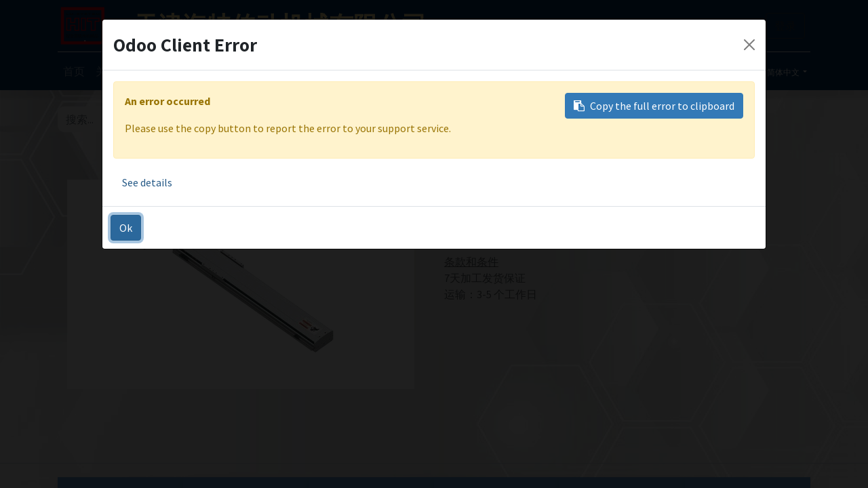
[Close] (749, 45)
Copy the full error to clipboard (654, 106)
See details (147, 182)
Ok (126, 228)
